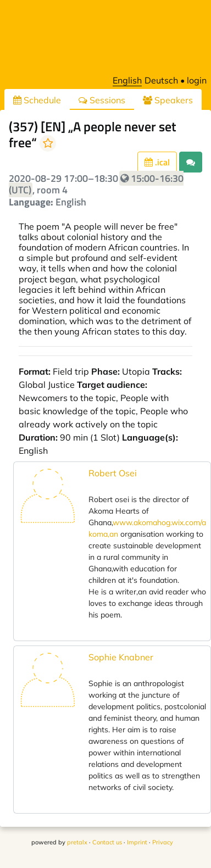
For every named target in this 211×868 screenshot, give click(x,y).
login (197, 80)
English (127, 80)
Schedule (37, 100)
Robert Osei (113, 473)
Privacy (163, 842)
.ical (157, 162)
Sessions (102, 100)
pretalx (77, 842)
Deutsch (161, 80)
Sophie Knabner (121, 657)
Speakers (168, 100)
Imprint (137, 842)
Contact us (107, 842)
